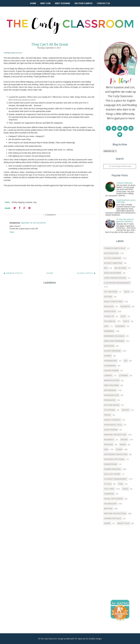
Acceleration (111, 253)
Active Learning (112, 258)
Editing (108, 297)
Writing (108, 509)
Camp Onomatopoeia (115, 278)
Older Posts (86, 273)
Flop (35, 202)
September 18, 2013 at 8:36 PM (33, 223)
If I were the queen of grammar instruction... (125, 220)
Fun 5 (126, 321)
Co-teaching (111, 292)
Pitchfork (109, 410)
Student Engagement (115, 479)
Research (109, 439)
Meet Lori (45, 3)
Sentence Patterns (114, 459)
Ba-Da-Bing (120, 268)
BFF (106, 268)
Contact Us (103, 3)
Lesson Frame (111, 370)
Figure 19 (109, 316)
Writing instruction (115, 513)
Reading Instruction (115, 435)
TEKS (121, 484)
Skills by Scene (112, 474)
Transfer (109, 494)
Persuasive (110, 400)
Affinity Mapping (18, 202)
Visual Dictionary (114, 499)
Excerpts (125, 306)
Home (33, 3)
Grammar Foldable (114, 336)
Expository (110, 311)
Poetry (126, 410)
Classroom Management (117, 283)
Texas (125, 489)
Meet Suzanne (63, 3)
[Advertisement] (120, 545)
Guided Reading (112, 351)
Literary (123, 375)
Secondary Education (116, 454)
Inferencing (111, 361)
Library (108, 375)
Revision (108, 444)
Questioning (111, 430)
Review (124, 439)
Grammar (109, 331)
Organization (111, 395)
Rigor (123, 444)
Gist (106, 326)
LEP (126, 361)
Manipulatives (112, 380)
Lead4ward (110, 366)
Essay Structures (113, 301)
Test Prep (109, 489)
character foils (113, 518)
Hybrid (108, 356)
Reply (12, 232)
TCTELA (108, 484)
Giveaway (120, 326)
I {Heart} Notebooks (124, 183)
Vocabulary (110, 504)
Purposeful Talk (113, 425)
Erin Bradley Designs (94, 639)
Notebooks (110, 390)
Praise (107, 415)
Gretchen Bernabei (114, 341)
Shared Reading (112, 469)
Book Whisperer (113, 273)
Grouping (109, 346)
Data (127, 292)
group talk (123, 523)
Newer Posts (13, 273)
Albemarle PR (71, 639)
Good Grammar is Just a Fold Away (126, 201)
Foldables (110, 321)
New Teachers (111, 385)
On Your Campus (83, 3)
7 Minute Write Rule (115, 248)
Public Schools (112, 420)
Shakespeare (111, 464)
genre (107, 523)
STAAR (119, 449)
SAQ (106, 449)
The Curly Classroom (49, 639)
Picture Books (112, 405)
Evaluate (29, 202)
